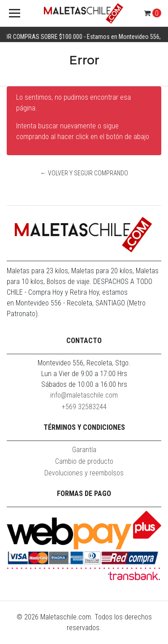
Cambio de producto (84, 461)
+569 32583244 (84, 407)
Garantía (84, 450)
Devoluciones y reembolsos (84, 473)
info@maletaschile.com (84, 395)
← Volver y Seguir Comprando (84, 173)
